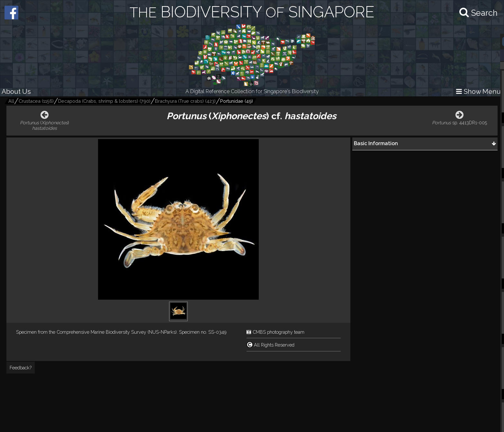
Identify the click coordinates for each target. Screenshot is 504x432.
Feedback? (21, 368)
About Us (16, 91)
